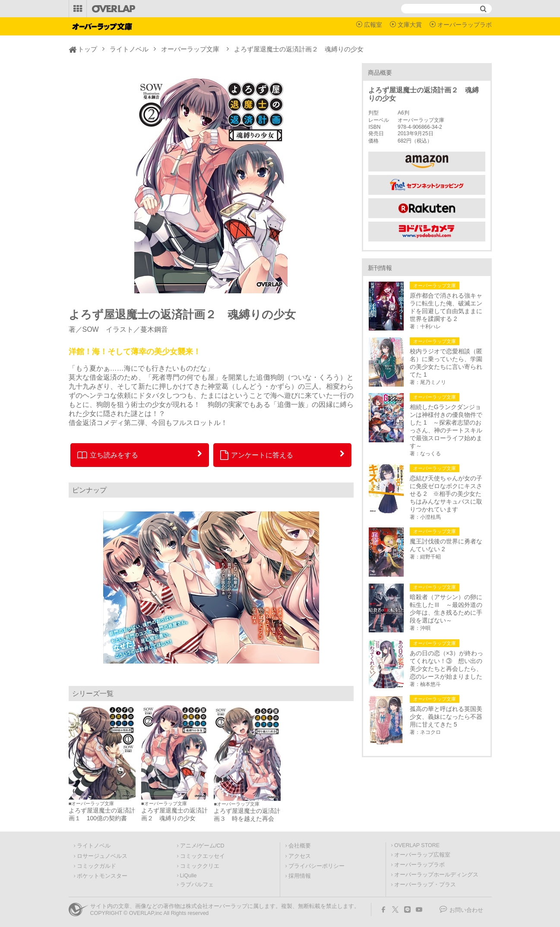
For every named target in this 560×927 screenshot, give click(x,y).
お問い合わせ (466, 910)
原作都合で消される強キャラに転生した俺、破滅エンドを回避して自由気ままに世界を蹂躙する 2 (446, 307)
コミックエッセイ (202, 856)
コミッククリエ (200, 866)
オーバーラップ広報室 (422, 855)
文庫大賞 (410, 25)
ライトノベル (129, 49)
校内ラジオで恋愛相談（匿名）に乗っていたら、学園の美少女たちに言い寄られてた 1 (446, 363)
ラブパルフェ (197, 885)
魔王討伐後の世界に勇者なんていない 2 (446, 545)
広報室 (373, 25)
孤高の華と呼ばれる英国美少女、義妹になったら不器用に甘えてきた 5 (446, 717)
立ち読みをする (108, 455)
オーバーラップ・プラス (425, 885)
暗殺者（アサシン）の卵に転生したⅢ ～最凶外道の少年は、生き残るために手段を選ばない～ (446, 609)
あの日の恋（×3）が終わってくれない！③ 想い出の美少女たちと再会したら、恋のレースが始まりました (446, 665)
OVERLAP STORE (417, 845)
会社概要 (300, 846)
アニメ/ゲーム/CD (202, 846)
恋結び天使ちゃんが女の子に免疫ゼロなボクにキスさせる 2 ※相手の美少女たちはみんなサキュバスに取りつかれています (446, 494)
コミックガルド (96, 866)
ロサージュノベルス (102, 856)
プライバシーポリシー (316, 866)
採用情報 (300, 876)
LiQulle (188, 876)
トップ (87, 49)
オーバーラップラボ (465, 25)
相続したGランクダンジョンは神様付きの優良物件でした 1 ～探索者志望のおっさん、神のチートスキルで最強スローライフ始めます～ (446, 426)
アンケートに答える (257, 455)
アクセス (300, 856)
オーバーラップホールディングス (436, 875)
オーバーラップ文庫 (190, 49)
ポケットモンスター (102, 876)
